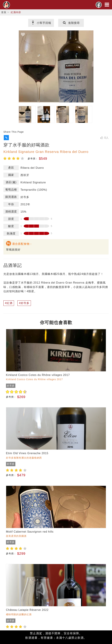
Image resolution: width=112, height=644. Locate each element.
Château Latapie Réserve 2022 (27, 610)
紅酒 (10, 303)
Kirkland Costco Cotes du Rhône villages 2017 (38, 375)
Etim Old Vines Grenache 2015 (27, 453)
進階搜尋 (71, 23)
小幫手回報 (41, 23)
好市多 (25, 303)
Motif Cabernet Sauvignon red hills (30, 532)
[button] (6, 138)
